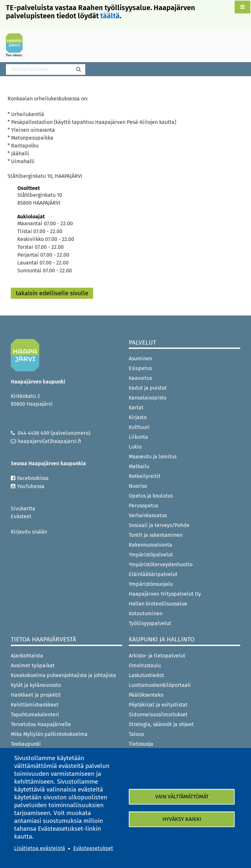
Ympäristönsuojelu (151, 584)
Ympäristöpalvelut (151, 555)
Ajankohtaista (27, 656)
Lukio (135, 447)
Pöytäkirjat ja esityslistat (158, 705)
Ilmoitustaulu (145, 665)
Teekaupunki (26, 744)
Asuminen (140, 358)
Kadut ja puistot (148, 388)
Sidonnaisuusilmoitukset (158, 715)
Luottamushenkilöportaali (162, 685)
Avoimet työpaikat (33, 665)
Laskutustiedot (146, 675)
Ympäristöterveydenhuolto (161, 564)
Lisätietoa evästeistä (40, 848)
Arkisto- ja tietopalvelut (157, 656)
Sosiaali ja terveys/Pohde (161, 525)
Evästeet (21, 516)
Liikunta (138, 437)
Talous (136, 734)
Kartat (136, 408)
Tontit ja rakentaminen (156, 535)
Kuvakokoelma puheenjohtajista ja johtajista (63, 675)
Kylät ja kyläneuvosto (36, 685)
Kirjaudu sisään (29, 532)
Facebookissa (35, 478)
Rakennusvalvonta (151, 545)
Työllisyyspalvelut (150, 623)
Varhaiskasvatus (148, 515)
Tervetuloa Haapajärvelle (41, 724)
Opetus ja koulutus (151, 496)
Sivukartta (23, 509)
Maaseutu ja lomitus (153, 457)
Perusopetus (143, 506)
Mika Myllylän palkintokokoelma (49, 734)
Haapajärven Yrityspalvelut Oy (165, 594)
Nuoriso (138, 486)
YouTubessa (33, 486)
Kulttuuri (139, 427)
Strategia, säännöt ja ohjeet (161, 724)
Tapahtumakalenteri (35, 715)
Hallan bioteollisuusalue (158, 604)
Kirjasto (138, 417)
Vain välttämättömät (182, 797)
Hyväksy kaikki (182, 819)
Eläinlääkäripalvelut (153, 574)
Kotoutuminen (146, 613)
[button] (243, 7)
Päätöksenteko (146, 695)
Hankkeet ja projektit (36, 695)
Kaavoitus (140, 378)
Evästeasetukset (93, 848)
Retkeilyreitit (145, 476)
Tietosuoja (141, 744)
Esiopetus (140, 368)
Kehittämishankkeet (35, 705)
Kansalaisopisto (151, 398)
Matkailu (141, 466)
